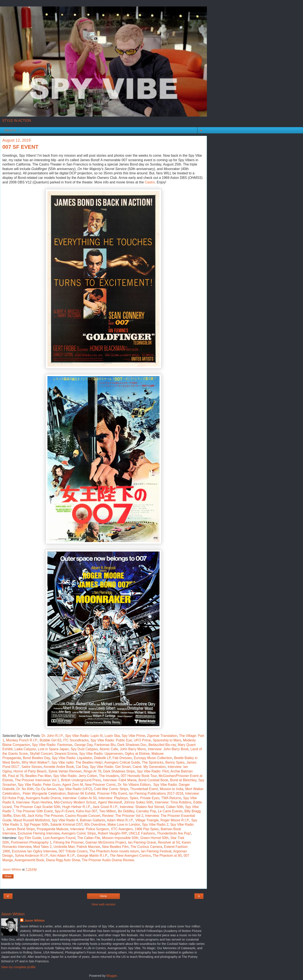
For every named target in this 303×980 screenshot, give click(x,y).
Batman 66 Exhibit (81, 793)
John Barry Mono (133, 749)
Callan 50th (175, 807)
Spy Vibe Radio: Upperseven (101, 754)
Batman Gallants (93, 820)
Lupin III (97, 736)
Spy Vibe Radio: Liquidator (72, 758)
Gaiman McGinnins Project (106, 842)
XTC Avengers (122, 829)
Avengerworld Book (29, 860)
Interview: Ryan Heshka (34, 802)
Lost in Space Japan (53, 749)
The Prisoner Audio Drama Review (108, 860)
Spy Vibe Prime (133, 736)
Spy (21, 785)
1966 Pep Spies (147, 829)
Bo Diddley (126, 811)
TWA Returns (171, 798)
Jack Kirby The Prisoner (45, 816)
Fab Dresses (122, 758)
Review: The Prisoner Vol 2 (123, 816)
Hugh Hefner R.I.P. (77, 807)
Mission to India (172, 789)
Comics (130, 856)
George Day (83, 745)
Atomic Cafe (109, 749)
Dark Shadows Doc (132, 745)
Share (8, 876)
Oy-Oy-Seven (46, 789)
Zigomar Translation (162, 736)
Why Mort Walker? (36, 762)
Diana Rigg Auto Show (63, 860)
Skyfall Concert (41, 754)
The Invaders (109, 776)
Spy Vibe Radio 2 (155, 824)
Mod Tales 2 (42, 847)
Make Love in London (124, 824)
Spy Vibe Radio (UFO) (75, 789)
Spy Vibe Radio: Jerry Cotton (75, 776)
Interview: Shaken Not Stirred (142, 807)
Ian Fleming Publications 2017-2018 (156, 793)
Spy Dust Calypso (84, 749)
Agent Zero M (73, 785)
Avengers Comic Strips (79, 833)
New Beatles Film (115, 847)
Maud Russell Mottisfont (32, 820)
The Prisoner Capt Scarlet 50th (37, 807)
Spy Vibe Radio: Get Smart (110, 767)
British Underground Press (81, 780)
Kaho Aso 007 (87, 811)
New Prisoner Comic (100, 785)
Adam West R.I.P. (120, 820)
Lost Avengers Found (59, 838)
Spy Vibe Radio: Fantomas (52, 745)
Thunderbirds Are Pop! (174, 833)
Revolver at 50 (169, 842)
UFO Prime (142, 740)
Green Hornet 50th (154, 838)
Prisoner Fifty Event (112, 793)
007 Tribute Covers (73, 851)
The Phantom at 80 (167, 856)
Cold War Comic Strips (111, 789)
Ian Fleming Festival (156, 851)
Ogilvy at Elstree (137, 754)
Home (103, 896)
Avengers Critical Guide (122, 762)
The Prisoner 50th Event (34, 811)
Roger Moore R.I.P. (175, 820)
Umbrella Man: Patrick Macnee (77, 847)
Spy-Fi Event (65, 811)
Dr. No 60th (25, 789)
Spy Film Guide (30, 838)
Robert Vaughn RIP (112, 833)
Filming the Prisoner (69, 842)
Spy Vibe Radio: (78, 736)
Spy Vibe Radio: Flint (153, 771)
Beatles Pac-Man (38, 776)
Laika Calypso (25, 749)
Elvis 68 (20, 816)
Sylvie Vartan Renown (65, 771)
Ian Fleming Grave (142, 842)
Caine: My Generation (149, 767)
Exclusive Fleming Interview (39, 833)
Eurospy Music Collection (153, 758)
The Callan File (89, 838)
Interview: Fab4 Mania (120, 780)
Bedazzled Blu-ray (162, 745)
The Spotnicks (153, 762)
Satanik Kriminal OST (66, 824)
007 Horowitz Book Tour (139, 776)
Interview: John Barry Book (168, 749)
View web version (103, 904)
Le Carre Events (170, 811)
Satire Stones (32, 767)
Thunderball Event (144, 789)
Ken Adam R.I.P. (63, 856)
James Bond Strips (21, 829)
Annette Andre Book (59, 767)
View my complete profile (18, 967)
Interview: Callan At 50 (80, 798)
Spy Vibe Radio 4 (65, 820)
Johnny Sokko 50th (138, 802)
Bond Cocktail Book (153, 780)
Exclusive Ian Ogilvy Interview (34, 851)
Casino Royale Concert (83, 816)
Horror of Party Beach (30, 771)
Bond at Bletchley (183, 780)
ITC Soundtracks (76, 740)
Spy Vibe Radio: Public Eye (111, 740)
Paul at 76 (16, 776)
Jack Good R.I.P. (105, 807)
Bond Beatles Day (36, 758)
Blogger (112, 976)
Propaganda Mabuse (52, 829)
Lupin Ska (112, 736)
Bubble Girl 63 (50, 740)
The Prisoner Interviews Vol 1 (37, 780)
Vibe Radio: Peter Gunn (43, 785)
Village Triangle (147, 820)
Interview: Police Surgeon (90, 829)
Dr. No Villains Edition (134, 785)
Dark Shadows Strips (119, 771)
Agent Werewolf (110, 802)
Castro (150, 182)
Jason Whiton (34, 921)
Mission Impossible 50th (120, 838)
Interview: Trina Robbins (173, 802)
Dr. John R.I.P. (52, 736)
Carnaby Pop (146, 811)
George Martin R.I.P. (92, 856)
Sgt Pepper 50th (36, 824)
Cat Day (82, 767)
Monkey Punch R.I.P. (22, 740)
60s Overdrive (95, 824)
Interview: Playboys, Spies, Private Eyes (129, 798)
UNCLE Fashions (142, 833)
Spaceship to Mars (167, 740)
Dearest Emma (66, 754)
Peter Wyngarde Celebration (44, 793)
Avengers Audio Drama (43, 798)
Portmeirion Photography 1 (31, 842)
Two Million (108, 811)
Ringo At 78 (92, 771)
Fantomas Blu (105, 745)
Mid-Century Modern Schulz (75, 802)
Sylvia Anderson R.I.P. (32, 856)
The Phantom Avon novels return (114, 851)
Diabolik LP (102, 758)
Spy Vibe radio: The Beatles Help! (77, 762)
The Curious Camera (146, 847)
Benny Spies (175, 762)
